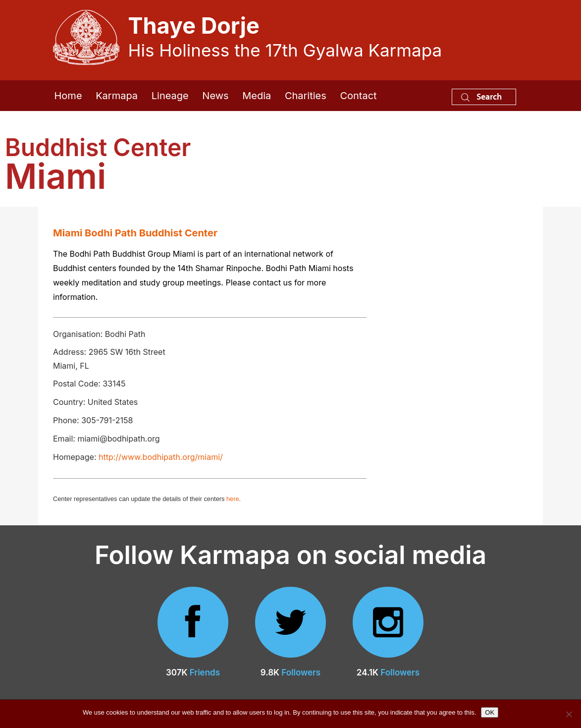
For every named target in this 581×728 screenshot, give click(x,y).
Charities (306, 96)
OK (490, 712)
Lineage (170, 96)
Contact (358, 96)
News (215, 96)
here (233, 499)
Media (257, 96)
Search (481, 96)
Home (68, 96)
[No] (569, 714)
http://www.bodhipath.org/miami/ (161, 457)
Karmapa (117, 96)
